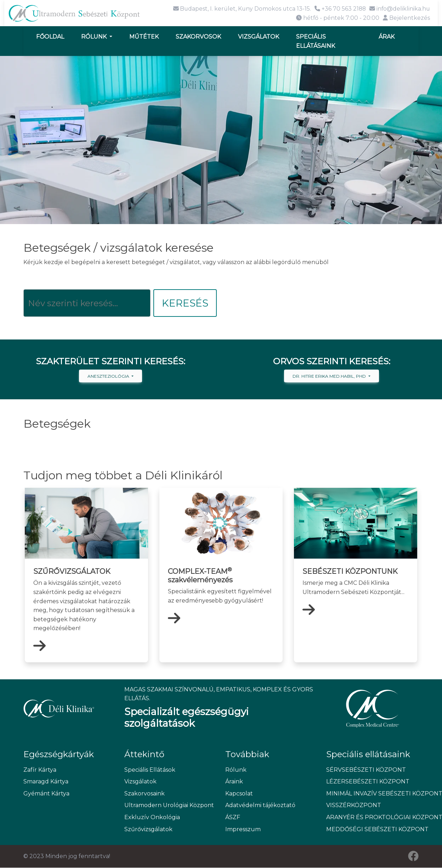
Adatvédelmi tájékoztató (260, 806)
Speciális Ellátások (150, 770)
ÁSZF (233, 818)
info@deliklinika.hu (399, 9)
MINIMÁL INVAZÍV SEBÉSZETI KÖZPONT (372, 793)
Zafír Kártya (40, 770)
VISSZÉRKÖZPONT (354, 806)
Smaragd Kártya (46, 782)
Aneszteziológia (109, 376)
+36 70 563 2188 (339, 9)
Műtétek (144, 37)
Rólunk (95, 37)
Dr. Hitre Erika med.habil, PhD (330, 376)
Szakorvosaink (144, 793)
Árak (387, 37)
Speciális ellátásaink (316, 41)
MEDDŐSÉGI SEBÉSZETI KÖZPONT (372, 829)
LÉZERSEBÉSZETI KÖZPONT (368, 782)
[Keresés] (87, 303)
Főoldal (50, 37)
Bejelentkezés (406, 18)
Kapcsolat (239, 793)
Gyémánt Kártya (46, 793)
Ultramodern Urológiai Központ (169, 806)
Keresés (185, 303)
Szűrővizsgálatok (148, 829)
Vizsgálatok (259, 37)
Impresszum (243, 829)
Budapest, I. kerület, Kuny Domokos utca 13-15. (240, 9)
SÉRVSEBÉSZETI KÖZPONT (366, 770)
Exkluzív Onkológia (152, 818)
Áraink (234, 782)
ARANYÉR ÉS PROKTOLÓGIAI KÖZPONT (372, 818)
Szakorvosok (198, 37)
